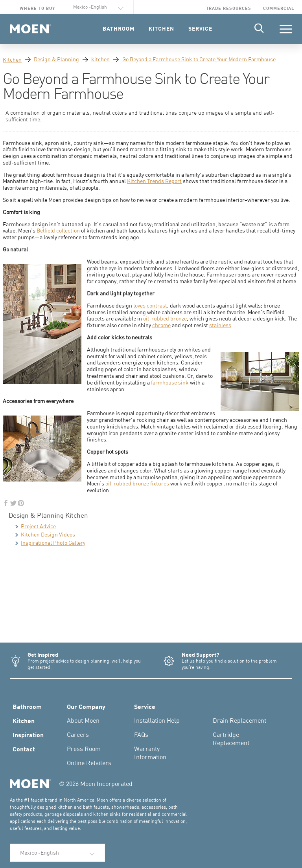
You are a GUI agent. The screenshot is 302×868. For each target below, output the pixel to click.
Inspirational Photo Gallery (50, 543)
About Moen (83, 720)
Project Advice (36, 526)
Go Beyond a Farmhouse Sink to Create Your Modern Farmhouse (199, 59)
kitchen (100, 59)
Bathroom (27, 706)
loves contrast (150, 305)
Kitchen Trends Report (154, 181)
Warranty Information (150, 753)
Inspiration (28, 734)
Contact (24, 749)
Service (145, 706)
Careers (78, 734)
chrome (161, 325)
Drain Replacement (239, 720)
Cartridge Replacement (231, 739)
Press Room (84, 749)
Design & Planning (56, 59)
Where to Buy (37, 8)
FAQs (141, 734)
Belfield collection (58, 230)
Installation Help (157, 720)
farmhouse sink (170, 382)
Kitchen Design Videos (45, 534)
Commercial (279, 8)
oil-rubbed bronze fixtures (137, 483)
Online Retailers (89, 763)
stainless (220, 325)
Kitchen (12, 60)
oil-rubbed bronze (165, 318)
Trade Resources (229, 8)
